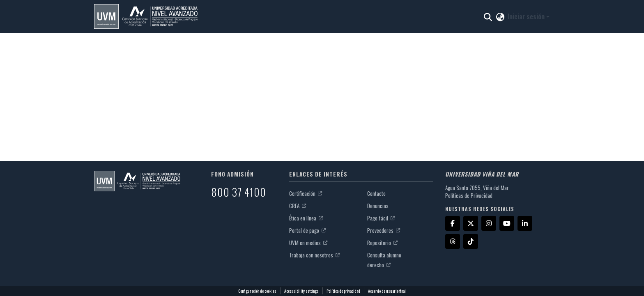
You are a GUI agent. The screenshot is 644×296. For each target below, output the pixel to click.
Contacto (376, 193)
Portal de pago (307, 230)
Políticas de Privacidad (469, 195)
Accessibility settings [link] (301, 291)
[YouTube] (507, 223)
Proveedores (384, 230)
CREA (298, 206)
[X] (471, 223)
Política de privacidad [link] (343, 291)
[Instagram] (489, 223)
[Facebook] (453, 223)
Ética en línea (306, 218)
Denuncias (378, 206)
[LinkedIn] (525, 223)
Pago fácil (381, 218)
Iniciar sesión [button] (527, 16)
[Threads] (453, 241)
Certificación (306, 193)
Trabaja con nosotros (314, 255)
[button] (146, 16)
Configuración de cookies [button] (257, 291)
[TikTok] (471, 241)
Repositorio (382, 243)
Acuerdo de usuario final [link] (387, 291)
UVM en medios (308, 243)
